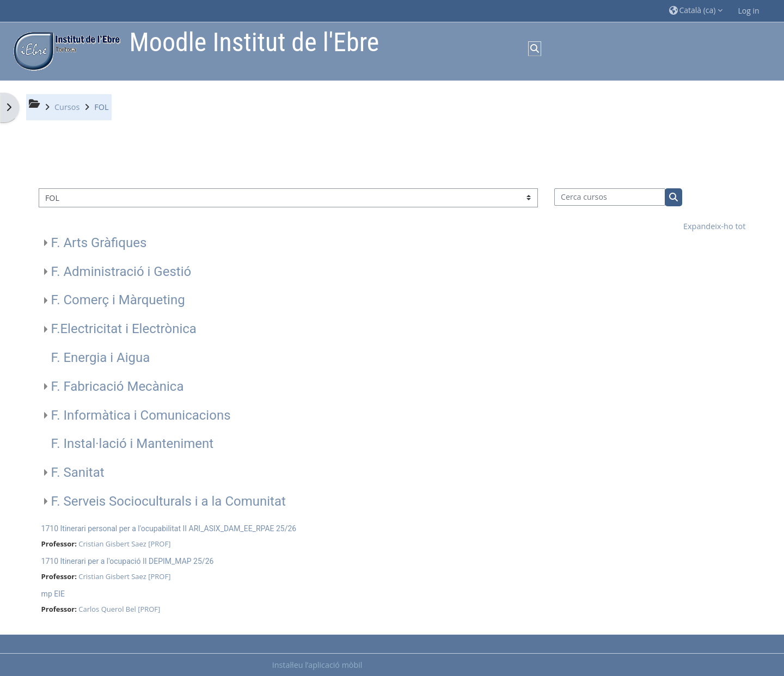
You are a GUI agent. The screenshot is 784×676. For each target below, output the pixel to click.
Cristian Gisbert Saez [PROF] (124, 544)
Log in (749, 11)
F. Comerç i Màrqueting (118, 300)
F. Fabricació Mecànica (118, 386)
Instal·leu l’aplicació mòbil (317, 665)
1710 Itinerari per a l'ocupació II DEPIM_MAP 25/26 (128, 561)
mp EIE (53, 594)
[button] (696, 11)
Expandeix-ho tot (714, 226)
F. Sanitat (78, 472)
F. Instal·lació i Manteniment (133, 444)
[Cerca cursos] (610, 197)
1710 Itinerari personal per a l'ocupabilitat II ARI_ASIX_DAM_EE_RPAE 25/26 (169, 528)
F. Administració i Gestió (121, 272)
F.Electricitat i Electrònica (124, 329)
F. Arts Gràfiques (99, 243)
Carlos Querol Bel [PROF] (119, 609)
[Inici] (64, 50)
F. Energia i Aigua (101, 358)
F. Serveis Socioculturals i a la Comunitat (169, 501)
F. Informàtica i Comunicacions (141, 415)
